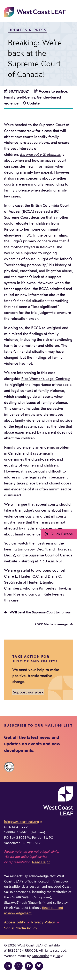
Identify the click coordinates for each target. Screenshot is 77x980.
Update (33, 103)
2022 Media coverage (51, 624)
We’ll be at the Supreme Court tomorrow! (40, 612)
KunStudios (40, 956)
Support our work (28, 692)
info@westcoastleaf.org (21, 822)
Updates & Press (28, 30)
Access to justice (53, 91)
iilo (58, 956)
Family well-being (19, 97)
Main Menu (70, 12)
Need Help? (41, 862)
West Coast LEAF (35, 12)
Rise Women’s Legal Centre (44, 379)
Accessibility (15, 922)
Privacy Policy (43, 922)
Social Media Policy (21, 928)
